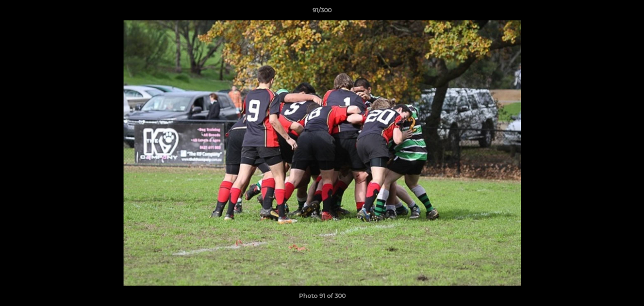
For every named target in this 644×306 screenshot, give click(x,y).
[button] (629, 12)
